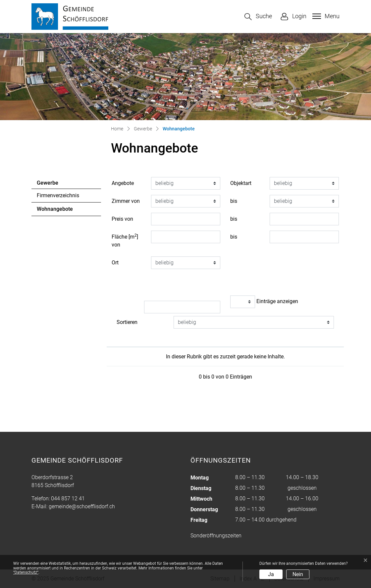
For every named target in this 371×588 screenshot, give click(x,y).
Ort (115, 263)
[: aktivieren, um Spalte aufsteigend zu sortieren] (166, 341)
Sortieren (127, 322)
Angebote (123, 183)
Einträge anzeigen (264, 302)
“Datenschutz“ (26, 572)
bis (234, 201)
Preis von (122, 219)
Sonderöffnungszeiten (216, 536)
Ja (271, 574)
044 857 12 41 (68, 498)
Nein (298, 574)
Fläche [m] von (125, 240)
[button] (258, 17)
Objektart (241, 183)
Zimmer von (126, 201)
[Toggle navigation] (325, 16)
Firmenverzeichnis (58, 195)
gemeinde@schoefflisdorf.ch (82, 506)
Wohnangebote (55, 211)
